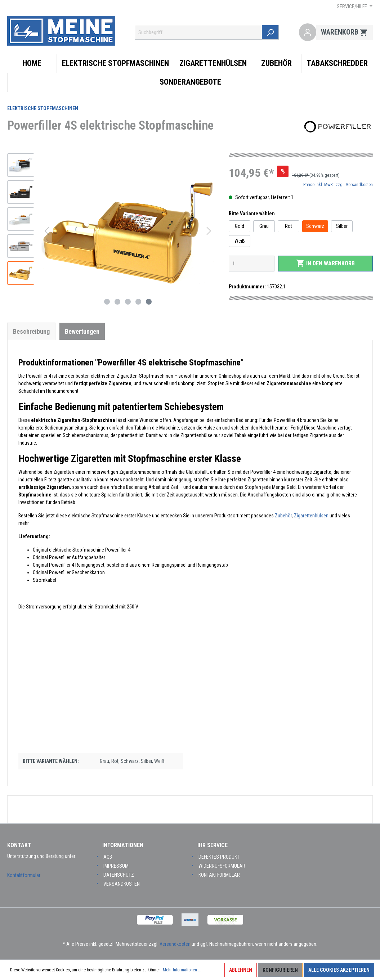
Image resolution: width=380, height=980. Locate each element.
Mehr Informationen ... (182, 970)
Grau (264, 226)
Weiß (240, 241)
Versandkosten (122, 884)
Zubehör (283, 516)
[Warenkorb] (345, 32)
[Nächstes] (209, 231)
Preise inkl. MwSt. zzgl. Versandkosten (338, 185)
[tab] (31, 331)
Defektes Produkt (219, 857)
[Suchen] (271, 32)
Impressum (116, 866)
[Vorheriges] (47, 231)
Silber (342, 226)
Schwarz (315, 226)
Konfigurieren (280, 970)
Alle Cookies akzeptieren (339, 970)
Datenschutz (119, 875)
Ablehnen (241, 970)
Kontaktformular (24, 875)
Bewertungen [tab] (82, 331)
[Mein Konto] (308, 32)
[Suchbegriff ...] (199, 32)
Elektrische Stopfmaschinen (43, 108)
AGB (108, 857)
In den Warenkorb (325, 263)
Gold (240, 226)
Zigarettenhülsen (311, 516)
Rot (289, 226)
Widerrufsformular (222, 866)
